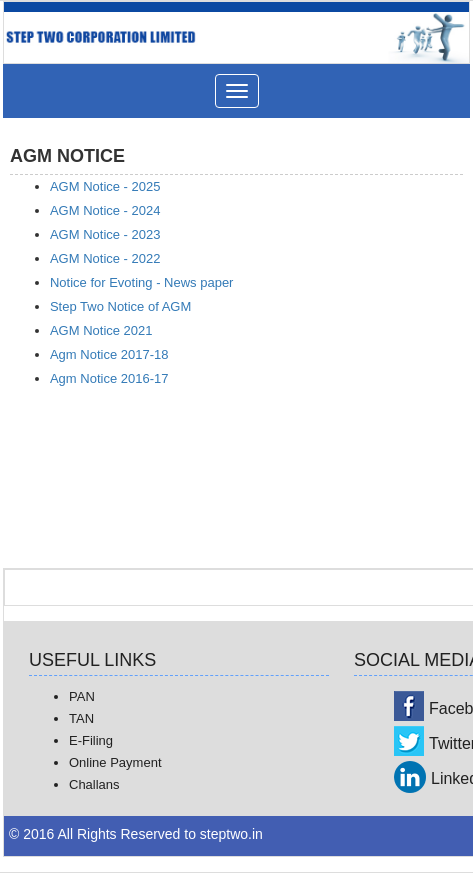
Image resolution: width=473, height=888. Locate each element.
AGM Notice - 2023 (105, 234)
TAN (81, 718)
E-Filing (91, 740)
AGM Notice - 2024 (105, 210)
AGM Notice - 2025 (105, 186)
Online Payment (115, 762)
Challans (94, 784)
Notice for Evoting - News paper (142, 282)
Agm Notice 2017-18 (109, 354)
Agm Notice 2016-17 (109, 378)
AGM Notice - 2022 (105, 258)
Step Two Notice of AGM (120, 306)
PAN (82, 696)
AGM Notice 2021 (101, 330)
